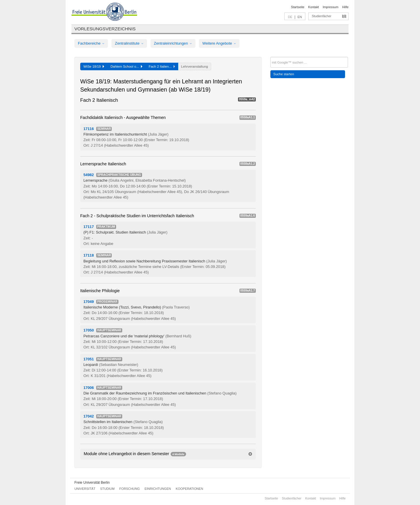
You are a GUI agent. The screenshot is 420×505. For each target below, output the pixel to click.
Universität (85, 489)
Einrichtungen (158, 489)
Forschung (129, 489)
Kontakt (314, 7)
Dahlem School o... (126, 66)
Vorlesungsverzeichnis (105, 29)
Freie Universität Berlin (92, 483)
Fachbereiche (91, 43)
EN (300, 17)
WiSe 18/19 (94, 66)
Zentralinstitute (129, 43)
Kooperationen (190, 489)
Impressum (330, 7)
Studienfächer (322, 16)
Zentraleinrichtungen (173, 43)
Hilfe (345, 7)
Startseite (298, 7)
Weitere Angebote (219, 43)
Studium (107, 489)
